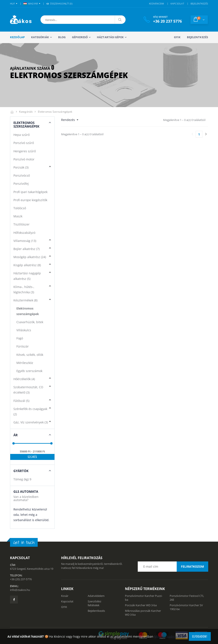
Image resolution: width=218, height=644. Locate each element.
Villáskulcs (24, 330)
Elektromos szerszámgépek (55, 112)
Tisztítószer (22, 224)
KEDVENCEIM (157, 4)
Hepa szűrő (22, 135)
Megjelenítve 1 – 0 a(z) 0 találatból (184, 120)
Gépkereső (80, 37)
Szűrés (32, 457)
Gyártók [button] (21, 471)
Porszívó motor (24, 159)
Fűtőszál (21, 401)
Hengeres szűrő (25, 151)
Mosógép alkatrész (30, 257)
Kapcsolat (67, 601)
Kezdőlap (17, 37)
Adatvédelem (96, 596)
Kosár (65, 596)
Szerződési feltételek (94, 603)
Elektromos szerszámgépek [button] (26, 124)
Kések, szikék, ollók (30, 355)
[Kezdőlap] (12, 112)
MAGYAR (31, 4)
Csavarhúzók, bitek (30, 322)
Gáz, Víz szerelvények (31, 422)
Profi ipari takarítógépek (30, 192)
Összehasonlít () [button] (59, 4)
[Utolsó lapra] (206, 134)
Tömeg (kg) (22, 479)
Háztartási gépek (110, 37)
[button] (63, 20)
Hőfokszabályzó (24, 233)
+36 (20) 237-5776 (21, 579)
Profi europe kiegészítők (30, 200)
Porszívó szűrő (24, 143)
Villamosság (25, 241)
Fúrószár (23, 346)
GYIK (177, 37)
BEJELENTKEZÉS (199, 4)
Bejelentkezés (197, 37)
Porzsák (21, 167)
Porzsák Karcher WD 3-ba (141, 605)
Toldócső (20, 208)
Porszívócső (22, 175)
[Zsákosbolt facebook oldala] (14, 600)
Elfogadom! (200, 636)
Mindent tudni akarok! (170, 636)
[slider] (14, 443)
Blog (62, 37)
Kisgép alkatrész (27, 265)
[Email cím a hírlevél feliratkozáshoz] (173, 567)
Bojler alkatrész (27, 249)
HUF (12, 4)
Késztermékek (25, 300)
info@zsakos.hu (20, 590)
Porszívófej (21, 184)
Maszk (18, 216)
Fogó (20, 338)
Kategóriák (40, 37)
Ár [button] (16, 435)
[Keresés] (120, 20)
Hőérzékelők (24, 379)
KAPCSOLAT (177, 4)
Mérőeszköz (25, 363)
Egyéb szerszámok (29, 371)
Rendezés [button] (68, 120)
